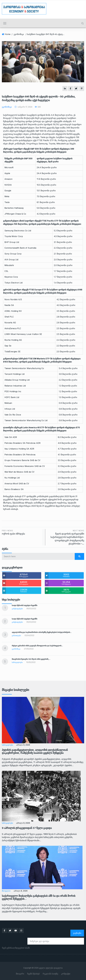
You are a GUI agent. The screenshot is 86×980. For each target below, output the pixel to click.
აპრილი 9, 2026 (23, 745)
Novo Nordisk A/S (13, 299)
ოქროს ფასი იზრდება (22, 532)
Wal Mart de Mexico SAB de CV (19, 472)
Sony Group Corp (13, 254)
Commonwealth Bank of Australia (20, 248)
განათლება (16, 635)
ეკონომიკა (19, 34)
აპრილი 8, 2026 (21, 891)
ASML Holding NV (13, 311)
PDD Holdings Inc (13, 391)
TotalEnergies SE (12, 352)
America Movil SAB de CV (17, 484)
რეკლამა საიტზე (50, 974)
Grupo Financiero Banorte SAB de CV (22, 460)
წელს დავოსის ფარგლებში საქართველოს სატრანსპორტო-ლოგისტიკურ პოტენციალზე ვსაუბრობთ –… (66, 537)
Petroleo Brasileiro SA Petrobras (20, 455)
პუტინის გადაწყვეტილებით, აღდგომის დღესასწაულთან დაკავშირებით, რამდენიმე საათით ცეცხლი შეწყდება (35, 751)
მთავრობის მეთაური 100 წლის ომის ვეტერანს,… (31, 659)
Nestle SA (9, 305)
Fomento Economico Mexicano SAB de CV (25, 466)
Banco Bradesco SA (14, 489)
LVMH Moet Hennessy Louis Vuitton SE (23, 334)
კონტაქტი (66, 974)
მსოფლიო (6, 891)
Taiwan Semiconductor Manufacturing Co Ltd (26, 420)
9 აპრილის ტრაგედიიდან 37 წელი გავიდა (27, 828)
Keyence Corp (11, 277)
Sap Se (8, 346)
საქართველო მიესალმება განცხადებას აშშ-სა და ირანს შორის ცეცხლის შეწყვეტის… (39, 897)
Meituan (8, 403)
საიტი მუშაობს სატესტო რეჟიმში (25, 605)
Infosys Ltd (10, 409)
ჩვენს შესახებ (33, 974)
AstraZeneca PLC (13, 328)
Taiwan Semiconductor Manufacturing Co (24, 368)
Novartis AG (10, 323)
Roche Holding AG (13, 340)
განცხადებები (17, 609)
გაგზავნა (77, 933)
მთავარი (20, 974)
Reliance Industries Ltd (15, 386)
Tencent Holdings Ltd (14, 374)
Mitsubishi (9, 265)
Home (8, 34)
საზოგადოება (17, 662)
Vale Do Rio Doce (13, 415)
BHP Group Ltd (12, 242)
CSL (6, 271)
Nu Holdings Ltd (12, 478)
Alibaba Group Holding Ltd (17, 380)
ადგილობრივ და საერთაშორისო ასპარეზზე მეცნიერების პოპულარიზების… (42, 632)
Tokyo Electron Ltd (13, 283)
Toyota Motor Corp (14, 236)
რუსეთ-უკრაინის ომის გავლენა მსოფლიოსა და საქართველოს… (37, 646)
